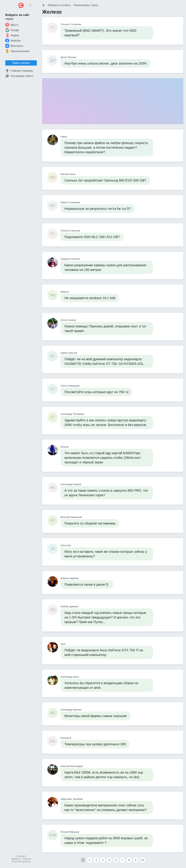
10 (142, 860)
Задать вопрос (21, 63)
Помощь (27, 859)
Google (12, 30)
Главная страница (19, 71)
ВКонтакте (14, 46)
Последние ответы (19, 76)
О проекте (21, 856)
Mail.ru (12, 25)
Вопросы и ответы (59, 5)
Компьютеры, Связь (86, 5)
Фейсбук (13, 41)
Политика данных (21, 861)
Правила (16, 859)
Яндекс (12, 35)
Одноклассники (17, 51)
